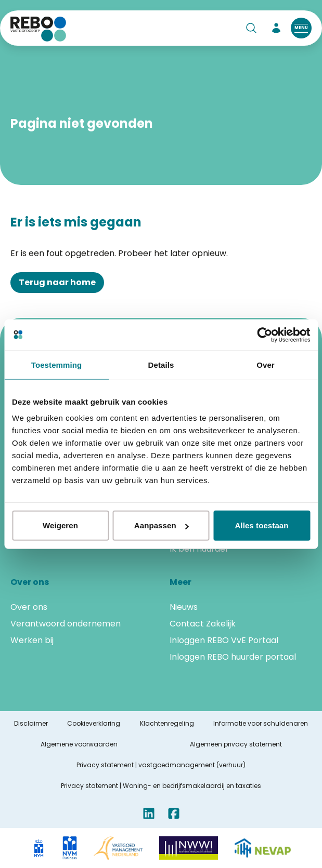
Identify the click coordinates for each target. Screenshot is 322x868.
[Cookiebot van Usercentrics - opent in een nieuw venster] (265, 335)
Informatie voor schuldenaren (261, 724)
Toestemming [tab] (57, 364)
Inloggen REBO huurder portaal (233, 657)
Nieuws (184, 607)
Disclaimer (31, 724)
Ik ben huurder (199, 549)
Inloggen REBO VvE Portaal (224, 640)
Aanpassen (162, 525)
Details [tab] (161, 364)
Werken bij (32, 640)
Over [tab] (266, 364)
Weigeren (60, 525)
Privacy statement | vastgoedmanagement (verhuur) (161, 765)
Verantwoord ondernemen (66, 624)
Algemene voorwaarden (79, 744)
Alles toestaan (261, 525)
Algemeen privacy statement (236, 744)
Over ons (29, 607)
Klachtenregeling (167, 724)
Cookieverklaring (94, 724)
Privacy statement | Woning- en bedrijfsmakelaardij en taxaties (161, 786)
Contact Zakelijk (203, 624)
